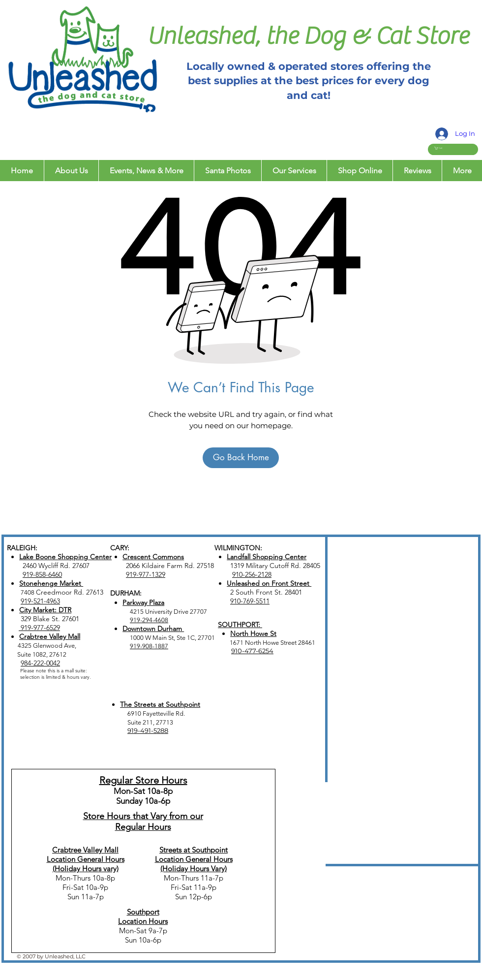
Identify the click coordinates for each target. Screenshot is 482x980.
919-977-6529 (39, 628)
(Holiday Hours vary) (86, 869)
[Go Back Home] (241, 458)
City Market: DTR (45, 610)
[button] (444, 148)
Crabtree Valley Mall (50, 636)
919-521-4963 (40, 601)
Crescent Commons (153, 557)
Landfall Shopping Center (267, 557)
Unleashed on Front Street (269, 583)
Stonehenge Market (51, 583)
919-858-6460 (42, 574)
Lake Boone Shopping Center (65, 557)
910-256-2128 (252, 574)
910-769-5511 (250, 601)
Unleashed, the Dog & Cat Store (308, 36)
